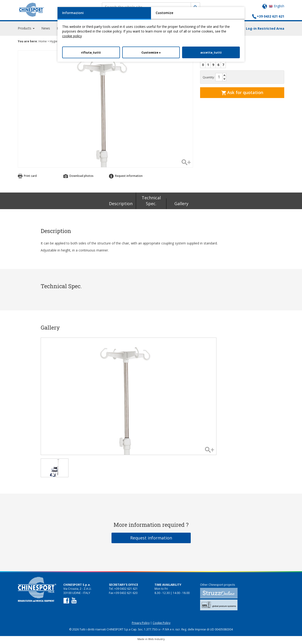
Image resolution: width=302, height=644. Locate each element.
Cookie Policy (162, 625)
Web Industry (156, 641)
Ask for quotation (242, 95)
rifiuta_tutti (91, 52)
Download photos (78, 178)
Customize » (151, 52)
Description (121, 206)
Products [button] (26, 30)
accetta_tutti (211, 52)
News (46, 30)
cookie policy (72, 36)
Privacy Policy (141, 625)
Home (43, 43)
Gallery (181, 206)
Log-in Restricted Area (265, 31)
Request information (126, 178)
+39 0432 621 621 (271, 16)
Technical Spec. (151, 203)
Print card (27, 178)
